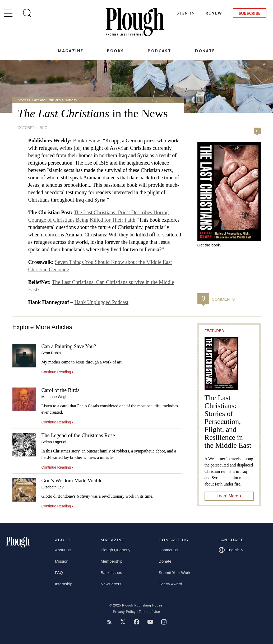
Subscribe (250, 13)
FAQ (59, 573)
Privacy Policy (124, 612)
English (231, 550)
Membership (112, 561)
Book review (87, 141)
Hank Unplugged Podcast (101, 302)
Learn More (228, 496)
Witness (71, 100)
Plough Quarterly (116, 550)
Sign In (186, 13)
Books (115, 51)
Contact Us (168, 550)
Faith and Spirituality (47, 100)
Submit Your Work (174, 573)
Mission (62, 561)
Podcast (159, 51)
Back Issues (111, 573)
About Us (63, 550)
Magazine (71, 51)
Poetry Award (170, 584)
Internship (64, 584)
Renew (214, 13)
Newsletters (111, 584)
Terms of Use (149, 612)
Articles (23, 100)
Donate (205, 51)
